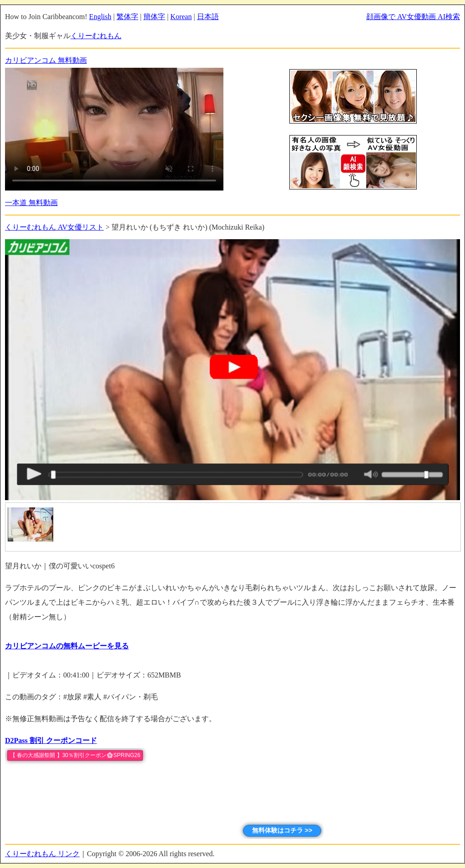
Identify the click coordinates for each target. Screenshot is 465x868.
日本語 (208, 17)
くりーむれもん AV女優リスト (54, 227)
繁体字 (127, 17)
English (100, 17)
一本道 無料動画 (31, 203)
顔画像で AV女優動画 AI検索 (413, 17)
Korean (181, 17)
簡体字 (154, 17)
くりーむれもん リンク (42, 854)
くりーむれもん (96, 36)
